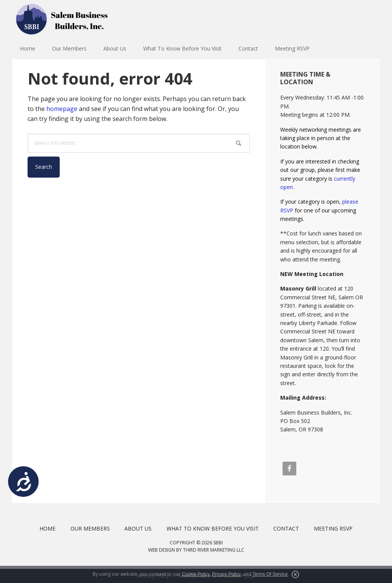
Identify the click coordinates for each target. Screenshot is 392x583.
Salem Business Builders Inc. (62, 19)
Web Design (162, 550)
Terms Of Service (270, 574)
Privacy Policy (226, 574)
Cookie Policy (196, 574)
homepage (62, 109)
